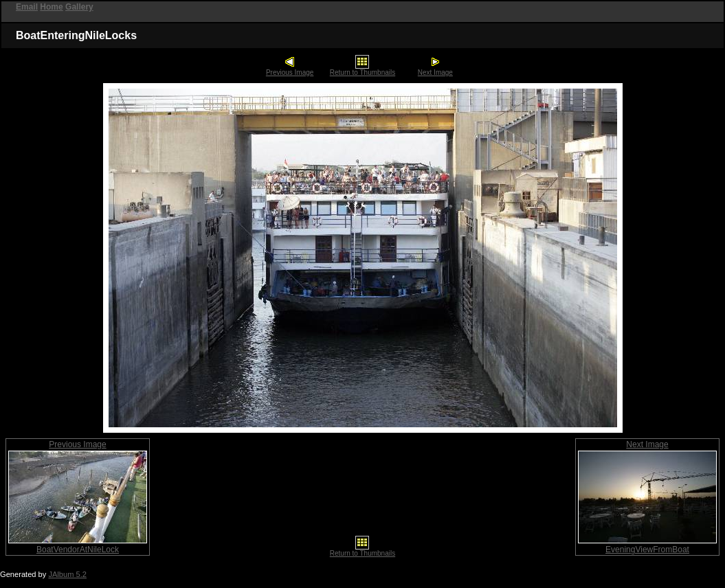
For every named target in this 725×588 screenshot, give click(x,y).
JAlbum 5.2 (67, 574)
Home (51, 7)
